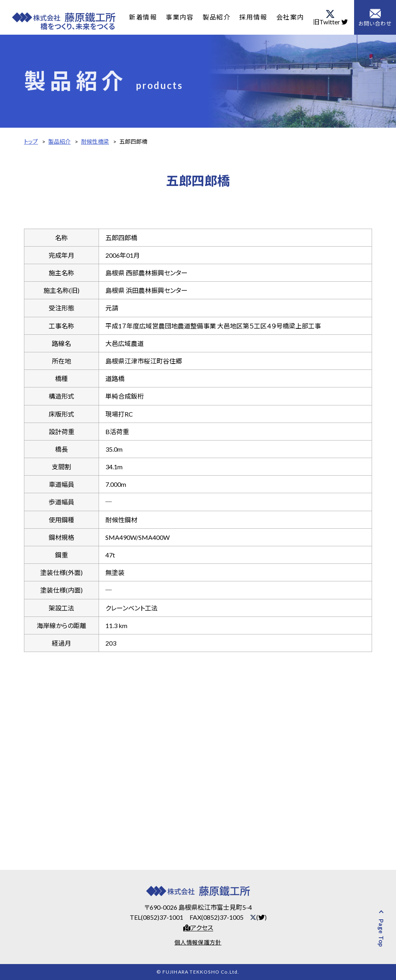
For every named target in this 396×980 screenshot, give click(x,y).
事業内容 (180, 17)
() (258, 917)
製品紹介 (218, 17)
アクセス (198, 928)
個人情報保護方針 (198, 942)
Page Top (381, 933)
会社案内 (292, 17)
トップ (31, 141)
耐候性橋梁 (95, 141)
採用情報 (255, 17)
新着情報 (143, 17)
